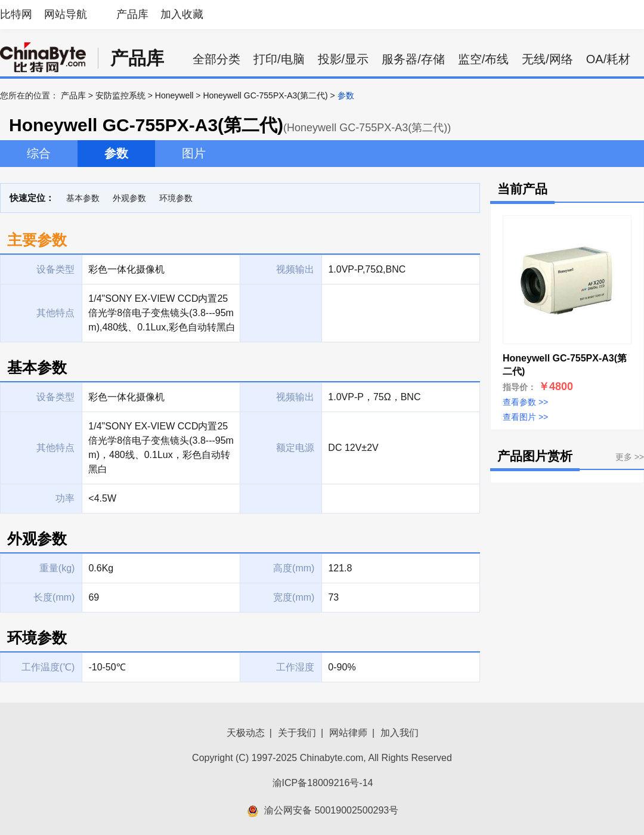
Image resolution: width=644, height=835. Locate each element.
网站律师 (348, 733)
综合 (39, 153)
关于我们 (297, 733)
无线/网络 (547, 59)
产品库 (132, 14)
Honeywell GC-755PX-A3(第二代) (265, 95)
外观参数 (129, 198)
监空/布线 (484, 59)
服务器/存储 (413, 59)
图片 (194, 153)
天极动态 (246, 733)
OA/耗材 (608, 59)
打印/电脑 (279, 59)
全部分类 (216, 59)
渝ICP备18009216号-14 (323, 783)
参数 (116, 153)
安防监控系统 (120, 95)
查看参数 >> (525, 402)
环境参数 (176, 198)
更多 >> (630, 457)
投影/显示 (343, 59)
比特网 (16, 14)
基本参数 (83, 198)
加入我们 (400, 733)
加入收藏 (182, 14)
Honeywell (174, 95)
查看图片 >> (525, 417)
